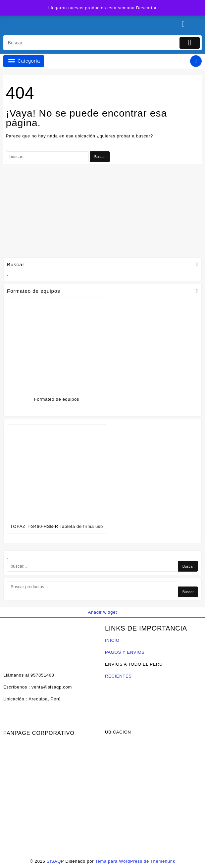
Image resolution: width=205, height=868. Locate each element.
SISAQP (55, 861)
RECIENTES (118, 676)
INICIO (112, 640)
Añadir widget (103, 612)
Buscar (188, 592)
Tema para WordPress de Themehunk (135, 861)
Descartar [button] (147, 8)
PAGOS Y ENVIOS (125, 652)
